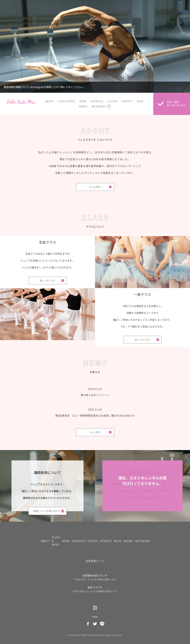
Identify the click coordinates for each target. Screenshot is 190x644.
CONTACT (127, 101)
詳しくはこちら (47, 281)
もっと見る (95, 187)
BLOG (140, 101)
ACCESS (112, 101)
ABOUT (49, 101)
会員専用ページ (95, 561)
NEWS (83, 101)
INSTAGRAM (98, 106)
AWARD (83, 106)
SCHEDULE (97, 101)
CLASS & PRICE (67, 101)
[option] (95, 46)
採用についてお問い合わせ (47, 511)
